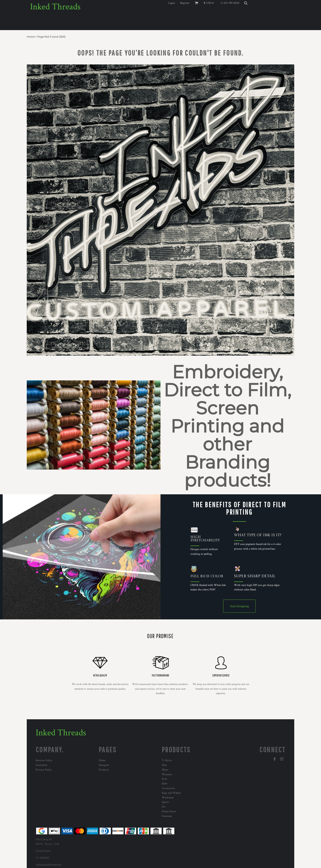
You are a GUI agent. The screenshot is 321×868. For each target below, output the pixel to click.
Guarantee (41, 765)
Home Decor (169, 811)
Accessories (168, 788)
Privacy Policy (44, 770)
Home (31, 37)
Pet (164, 807)
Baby (165, 784)
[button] (210, 3)
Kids (165, 779)
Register (185, 3)
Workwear (168, 798)
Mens (165, 770)
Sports (165, 802)
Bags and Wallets (171, 793)
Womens (167, 774)
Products (104, 770)
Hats (164, 765)
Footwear (167, 816)
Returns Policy (44, 760)
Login (172, 3)
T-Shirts (167, 760)
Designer (104, 765)
